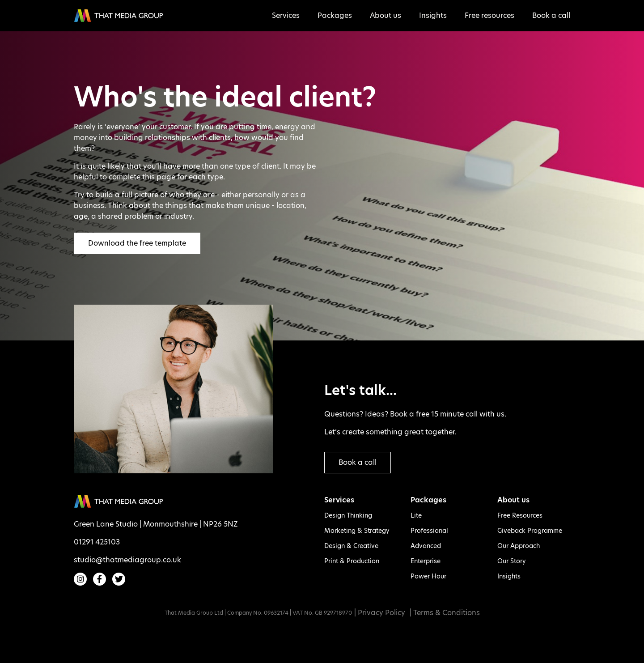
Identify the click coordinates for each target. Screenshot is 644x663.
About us (386, 15)
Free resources (489, 15)
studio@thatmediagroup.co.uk (127, 560)
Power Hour (428, 576)
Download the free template (137, 243)
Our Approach (519, 546)
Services (286, 15)
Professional (429, 531)
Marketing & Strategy (357, 531)
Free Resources (520, 515)
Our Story (512, 561)
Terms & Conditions (447, 613)
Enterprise (426, 561)
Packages (335, 15)
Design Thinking (348, 515)
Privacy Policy (381, 613)
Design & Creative (351, 546)
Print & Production (352, 561)
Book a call (551, 15)
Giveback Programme (530, 531)
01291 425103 (97, 542)
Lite (416, 515)
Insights (433, 15)
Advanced (426, 546)
